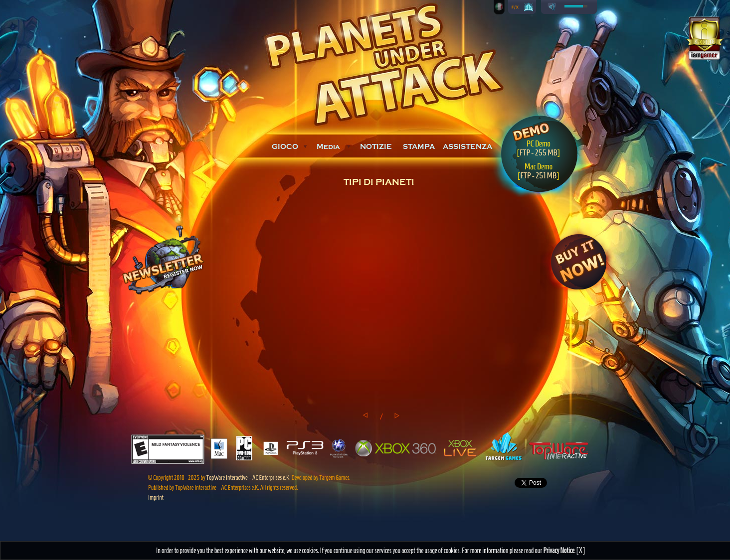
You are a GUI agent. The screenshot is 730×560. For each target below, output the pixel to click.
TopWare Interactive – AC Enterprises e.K (248, 478)
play (552, 7)
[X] (581, 550)
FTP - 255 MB (539, 152)
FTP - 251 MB (538, 175)
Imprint (156, 497)
